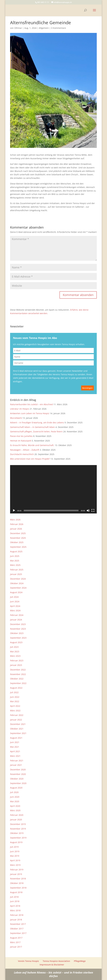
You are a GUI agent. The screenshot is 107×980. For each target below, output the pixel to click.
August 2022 (16, 688)
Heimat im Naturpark (21, 441)
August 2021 (16, 738)
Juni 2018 (15, 901)
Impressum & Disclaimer (52, 965)
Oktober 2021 (17, 729)
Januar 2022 (16, 720)
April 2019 (15, 860)
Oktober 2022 (17, 679)
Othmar (18, 28)
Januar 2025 (16, 574)
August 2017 (16, 938)
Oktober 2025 (17, 542)
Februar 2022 (17, 715)
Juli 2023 (14, 647)
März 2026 (15, 520)
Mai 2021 (15, 747)
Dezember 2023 (18, 624)
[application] (53, 489)
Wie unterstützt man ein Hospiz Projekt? (30, 459)
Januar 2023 (16, 665)
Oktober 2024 (17, 583)
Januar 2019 (16, 874)
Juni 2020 (15, 797)
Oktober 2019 (17, 833)
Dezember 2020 (18, 770)
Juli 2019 (14, 847)
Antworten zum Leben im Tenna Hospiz (30, 413)
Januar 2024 (16, 620)
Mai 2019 (15, 856)
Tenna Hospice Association (56, 961)
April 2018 (15, 906)
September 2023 (18, 638)
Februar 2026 (17, 524)
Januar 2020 (16, 820)
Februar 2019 (17, 870)
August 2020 (16, 788)
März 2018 (15, 910)
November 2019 (18, 829)
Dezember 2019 (18, 824)
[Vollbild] (93, 511)
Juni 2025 (15, 556)
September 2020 (18, 783)
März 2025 (15, 565)
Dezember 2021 (18, 724)
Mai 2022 (15, 701)
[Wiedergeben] (14, 511)
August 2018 (16, 892)
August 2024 (16, 592)
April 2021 (15, 751)
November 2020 (18, 774)
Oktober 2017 (17, 929)
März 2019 (15, 865)
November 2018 (18, 879)
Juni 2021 (15, 742)
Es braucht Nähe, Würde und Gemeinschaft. (32, 445)
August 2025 (16, 551)
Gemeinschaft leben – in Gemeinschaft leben (33, 427)
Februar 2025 (17, 570)
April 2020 (15, 806)
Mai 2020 (15, 801)
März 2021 (15, 756)
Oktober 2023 (17, 633)
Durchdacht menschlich (22, 454)
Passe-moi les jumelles (21, 436)
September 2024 (18, 588)
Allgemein (44, 28)
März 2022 (15, 711)
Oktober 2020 (17, 779)
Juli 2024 (14, 597)
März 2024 (15, 610)
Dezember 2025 (18, 533)
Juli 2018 (14, 897)
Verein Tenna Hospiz (28, 961)
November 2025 (18, 538)
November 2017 (18, 924)
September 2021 (18, 733)
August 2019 (16, 842)
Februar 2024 (17, 615)
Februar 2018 (17, 915)
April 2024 (15, 606)
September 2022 (18, 683)
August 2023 (16, 642)
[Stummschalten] (88, 511)
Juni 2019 (15, 851)
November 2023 (18, 629)
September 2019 (18, 838)
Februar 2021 (17, 761)
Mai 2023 (15, 651)
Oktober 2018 (17, 883)
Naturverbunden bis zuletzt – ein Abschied (31, 404)
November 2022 (18, 674)
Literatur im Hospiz (20, 409)
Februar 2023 (17, 660)
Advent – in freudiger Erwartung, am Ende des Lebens (37, 422)
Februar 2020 (17, 815)
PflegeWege (80, 961)
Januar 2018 (16, 920)
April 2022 (15, 706)
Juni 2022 (15, 697)
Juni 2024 (15, 601)
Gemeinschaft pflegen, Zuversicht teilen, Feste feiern (36, 431)
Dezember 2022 (18, 670)
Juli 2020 (14, 792)
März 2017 (15, 942)
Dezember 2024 (18, 579)
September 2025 (18, 547)
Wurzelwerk (16, 418)
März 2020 (15, 810)
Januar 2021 (16, 765)
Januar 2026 (16, 529)
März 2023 (15, 656)
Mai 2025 (15, 561)
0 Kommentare (59, 28)
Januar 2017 (16, 947)
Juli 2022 (14, 692)
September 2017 (18, 933)
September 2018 (18, 888)
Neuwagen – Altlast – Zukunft (25, 450)
